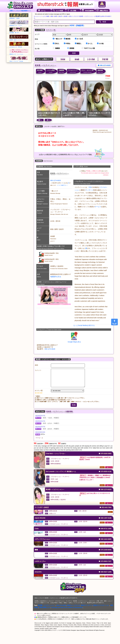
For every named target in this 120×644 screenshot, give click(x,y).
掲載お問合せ (104, 11)
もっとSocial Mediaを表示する (84, 325)
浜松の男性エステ (45, 607)
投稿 (74, 405)
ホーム (43, 11)
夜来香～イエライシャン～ (47, 605)
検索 (104, 22)
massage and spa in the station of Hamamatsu (67, 607)
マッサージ (89, 190)
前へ (40, 120)
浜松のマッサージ (87, 605)
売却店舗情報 (89, 11)
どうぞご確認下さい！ (62, 185)
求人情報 (73, 11)
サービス (98, 207)
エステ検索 (59, 11)
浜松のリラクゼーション (101, 605)
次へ (48, 120)
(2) (69, 183)
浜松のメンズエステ (73, 605)
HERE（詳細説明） (77, 26)
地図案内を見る (56, 277)
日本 (90, 187)
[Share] (114, 322)
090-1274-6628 (56, 180)
